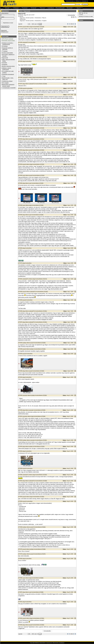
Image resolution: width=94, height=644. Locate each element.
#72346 (43, 416)
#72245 (45, 77)
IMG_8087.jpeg (27, 466)
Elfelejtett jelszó (5, 32)
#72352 (42, 446)
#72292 (43, 349)
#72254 (42, 175)
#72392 (42, 625)
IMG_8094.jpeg (27, 575)
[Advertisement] (85, 50)
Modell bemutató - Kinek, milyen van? (8, 79)
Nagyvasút (22, 18)
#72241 (42, 31)
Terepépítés (5, 65)
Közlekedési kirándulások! (8, 74)
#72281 (46, 292)
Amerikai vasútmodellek (7, 53)
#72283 (43, 343)
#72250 (42, 150)
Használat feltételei (34, 643)
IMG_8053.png (27, 202)
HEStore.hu (78, 1)
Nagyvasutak (5, 58)
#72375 (43, 554)
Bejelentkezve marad (8, 23)
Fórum (21, 11)
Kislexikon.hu (85, 1)
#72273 (45, 279)
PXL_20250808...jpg (27, 368)
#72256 (41, 205)
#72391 (42, 618)
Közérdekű (4, 63)
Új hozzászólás (71, 15)
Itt (19, 556)
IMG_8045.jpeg (27, 75)
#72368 (43, 549)
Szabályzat (62, 643)
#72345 (43, 410)
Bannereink (56, 643)
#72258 (41, 215)
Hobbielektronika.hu (70, 1)
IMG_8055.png (55, 202)
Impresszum (49, 643)
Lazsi (24, 175)
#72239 (42, 27)
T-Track (4, 76)
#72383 (41, 578)
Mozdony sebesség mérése (8, 66)
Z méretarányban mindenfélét (9, 88)
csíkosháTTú (26, 42)
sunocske (25, 395)
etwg (25, 15)
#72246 (45, 84)
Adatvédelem (43, 643)
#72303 (42, 371)
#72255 (41, 183)
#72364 (43, 527)
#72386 (41, 592)
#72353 (45, 475)
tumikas (24, 343)
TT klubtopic (5, 51)
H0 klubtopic (5, 46)
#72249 (42, 115)
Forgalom (44, 21)
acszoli (24, 27)
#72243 (45, 57)
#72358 (45, 481)
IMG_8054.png (41, 202)
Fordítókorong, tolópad (7, 81)
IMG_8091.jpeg (27, 615)
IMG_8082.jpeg (27, 393)
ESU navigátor (5, 83)
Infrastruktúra (38, 18)
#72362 (42, 497)
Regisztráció (4, 30)
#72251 (42, 139)
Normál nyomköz (30, 18)
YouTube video (22, 308)
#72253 (42, 164)
